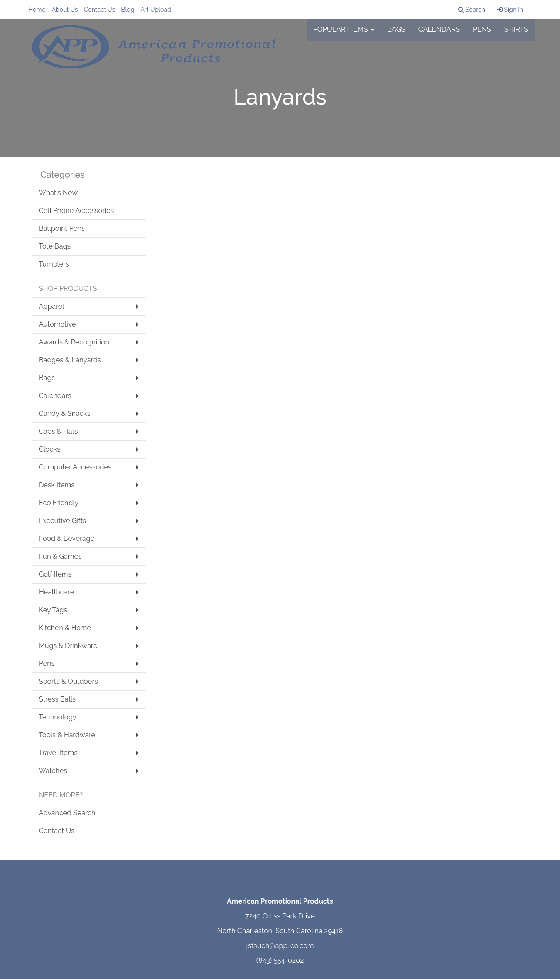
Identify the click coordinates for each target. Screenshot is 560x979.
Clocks (50, 449)
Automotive (57, 324)
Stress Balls (57, 699)
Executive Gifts (62, 521)
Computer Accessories (75, 467)
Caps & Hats (58, 431)
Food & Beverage (67, 538)
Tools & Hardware (67, 735)
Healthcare (56, 592)
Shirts (516, 35)
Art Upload (155, 10)
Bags (396, 35)
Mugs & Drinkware (68, 646)
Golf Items (55, 574)
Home (37, 10)
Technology (58, 717)
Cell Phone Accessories (76, 211)
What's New (58, 193)
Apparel (51, 306)
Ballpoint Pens (62, 228)
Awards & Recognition (74, 342)
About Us (65, 10)
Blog (128, 10)
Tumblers (54, 264)
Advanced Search (67, 813)
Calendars (439, 35)
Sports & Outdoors (68, 681)
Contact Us (100, 10)
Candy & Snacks (65, 414)
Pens (482, 35)
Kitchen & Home (65, 628)
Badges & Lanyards (70, 360)
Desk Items (57, 485)
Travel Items (58, 753)
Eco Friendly (59, 503)
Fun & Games (60, 556)
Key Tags (53, 610)
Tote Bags (55, 246)
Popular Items (344, 35)
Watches (53, 771)
